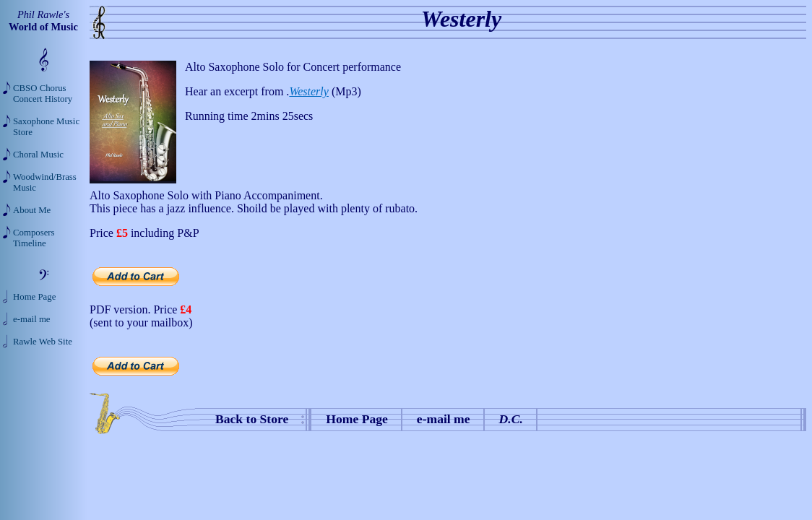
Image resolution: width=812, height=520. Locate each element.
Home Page (357, 419)
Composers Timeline (34, 238)
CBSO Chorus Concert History (43, 94)
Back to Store (252, 419)
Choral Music (38, 155)
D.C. (511, 419)
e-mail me (444, 419)
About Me (32, 210)
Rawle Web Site (43, 342)
